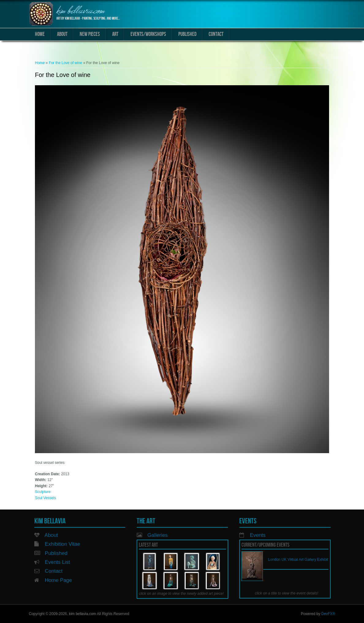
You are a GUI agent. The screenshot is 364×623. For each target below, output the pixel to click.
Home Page (58, 580)
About (62, 34)
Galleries (157, 535)
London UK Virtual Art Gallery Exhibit (298, 560)
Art (115, 34)
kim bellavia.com (80, 11)
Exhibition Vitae (62, 544)
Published (187, 34)
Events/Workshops (148, 34)
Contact (216, 34)
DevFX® (328, 614)
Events (258, 535)
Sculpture (43, 492)
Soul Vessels (45, 498)
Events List (57, 562)
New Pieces (90, 34)
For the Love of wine (65, 63)
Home (40, 34)
